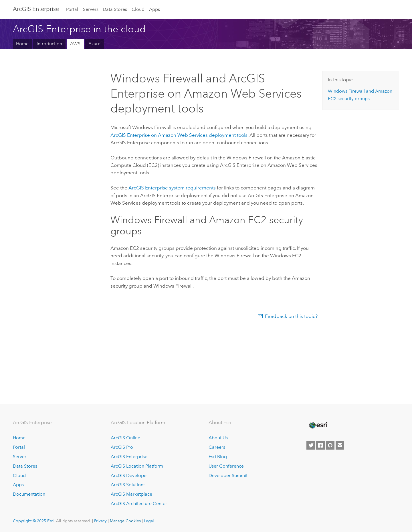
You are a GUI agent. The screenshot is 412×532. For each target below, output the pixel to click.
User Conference (226, 466)
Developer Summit (228, 475)
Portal (72, 9)
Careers (217, 447)
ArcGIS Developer (129, 475)
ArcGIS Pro (122, 447)
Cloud (138, 9)
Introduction (49, 44)
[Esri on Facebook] (320, 445)
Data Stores (115, 9)
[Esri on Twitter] (311, 445)
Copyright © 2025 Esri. (34, 521)
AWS (75, 44)
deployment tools (179, 135)
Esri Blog (218, 457)
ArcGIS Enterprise (36, 9)
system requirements (172, 188)
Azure (94, 44)
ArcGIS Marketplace (131, 494)
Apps (154, 9)
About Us (218, 438)
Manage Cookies (125, 521)
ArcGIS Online (125, 438)
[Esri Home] (318, 425)
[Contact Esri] (340, 445)
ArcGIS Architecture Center (139, 504)
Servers (91, 9)
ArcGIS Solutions (128, 485)
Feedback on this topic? (291, 316)
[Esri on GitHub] (330, 445)
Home (22, 44)
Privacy (100, 521)
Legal (149, 521)
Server (20, 457)
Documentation (29, 494)
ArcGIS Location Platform (137, 466)
